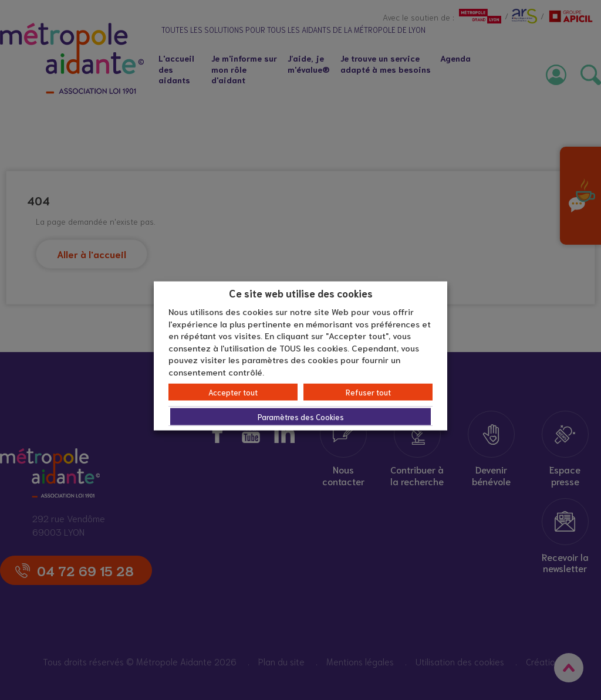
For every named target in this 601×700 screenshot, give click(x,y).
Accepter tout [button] (233, 392)
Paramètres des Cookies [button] (301, 417)
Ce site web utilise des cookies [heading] (301, 292)
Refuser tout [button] (368, 392)
